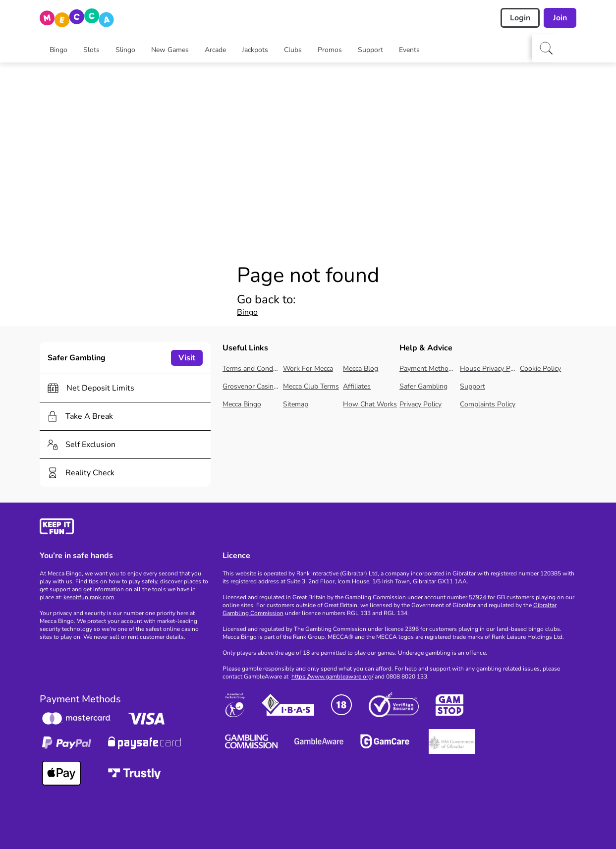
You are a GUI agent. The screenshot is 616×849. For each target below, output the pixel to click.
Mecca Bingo (242, 404)
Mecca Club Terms (311, 386)
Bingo (247, 312)
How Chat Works (370, 404)
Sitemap (296, 404)
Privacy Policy (420, 404)
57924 (477, 597)
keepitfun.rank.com (89, 597)
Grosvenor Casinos (251, 386)
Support (473, 386)
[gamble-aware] (125, 528)
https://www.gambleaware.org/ (332, 677)
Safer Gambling (423, 386)
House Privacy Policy (488, 368)
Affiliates (357, 386)
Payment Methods (428, 368)
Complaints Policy (488, 404)
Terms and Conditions (251, 368)
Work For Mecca (308, 368)
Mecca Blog (361, 368)
